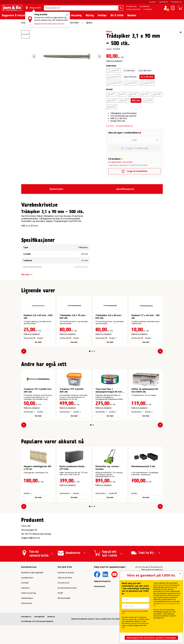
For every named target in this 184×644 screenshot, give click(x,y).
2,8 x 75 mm (130, 77)
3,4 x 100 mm (114, 83)
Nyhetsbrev (164, 2)
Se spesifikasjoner (124, 126)
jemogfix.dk (39, 617)
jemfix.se (51, 617)
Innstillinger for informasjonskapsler (37, 621)
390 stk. (124, 101)
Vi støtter (148, 9)
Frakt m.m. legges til (114, 61)
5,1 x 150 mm (147, 83)
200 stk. (157, 94)
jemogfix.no (26, 617)
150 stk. (145, 94)
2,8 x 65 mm (114, 77)
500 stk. (136, 101)
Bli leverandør (64, 598)
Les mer (110, 126)
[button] (90, 351)
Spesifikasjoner (125, 189)
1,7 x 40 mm (113, 71)
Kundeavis (145, 6)
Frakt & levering (28, 593)
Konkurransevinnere (67, 588)
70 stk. (122, 94)
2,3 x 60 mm (145, 71)
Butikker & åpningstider (32, 573)
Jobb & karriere (133, 9)
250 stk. (111, 101)
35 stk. (111, 94)
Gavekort (153, 2)
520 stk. (148, 101)
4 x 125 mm (131, 83)
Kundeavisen (27, 578)
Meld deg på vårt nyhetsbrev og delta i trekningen (151, 638)
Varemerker (27, 603)
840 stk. (112, 107)
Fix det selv (131, 6)
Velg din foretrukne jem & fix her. (49, 24)
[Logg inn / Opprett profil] (166, 8)
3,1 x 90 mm (147, 77)
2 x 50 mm (129, 71)
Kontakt (25, 583)
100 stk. (133, 94)
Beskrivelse (56, 189)
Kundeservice (177, 2)
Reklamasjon (27, 598)
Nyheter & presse (66, 573)
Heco (109, 31)
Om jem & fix (64, 583)
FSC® (60, 593)
